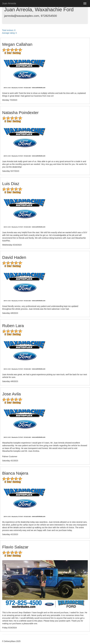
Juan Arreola (9, 3)
